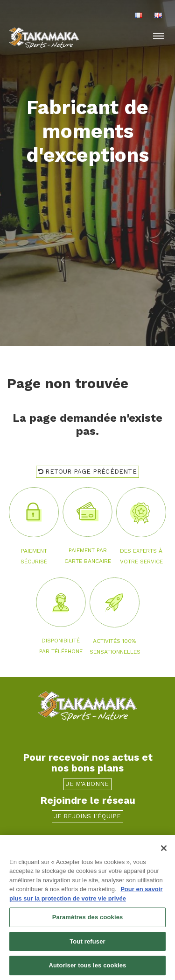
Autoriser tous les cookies (88, 966)
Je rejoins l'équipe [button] (88, 816)
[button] (44, 259)
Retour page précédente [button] (87, 472)
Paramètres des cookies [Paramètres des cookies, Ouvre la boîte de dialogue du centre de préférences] (88, 918)
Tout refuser (87, 942)
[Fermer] (164, 849)
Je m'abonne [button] (87, 784)
